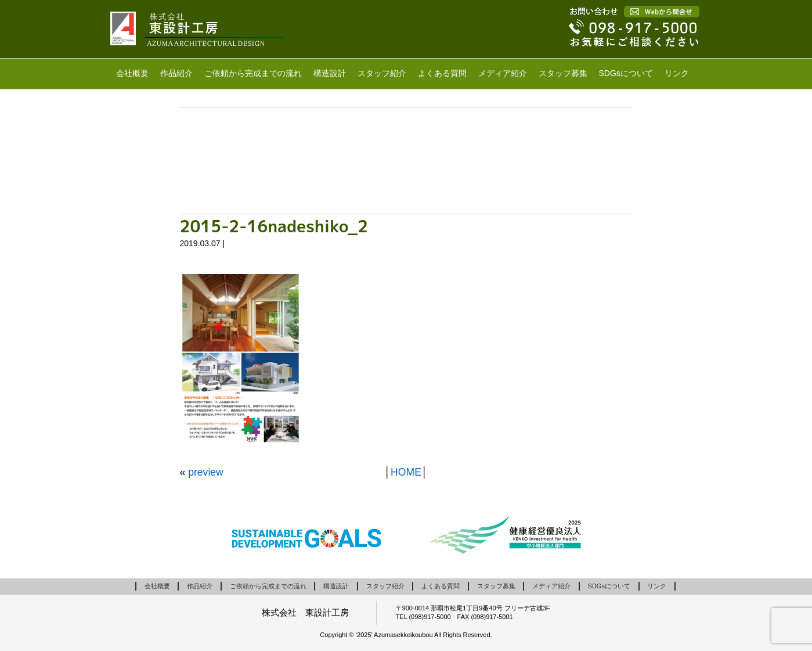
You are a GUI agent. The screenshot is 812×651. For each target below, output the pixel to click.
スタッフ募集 (563, 73)
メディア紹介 (503, 73)
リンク (677, 73)
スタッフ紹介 (382, 73)
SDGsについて (626, 73)
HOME (406, 472)
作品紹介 (176, 73)
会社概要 (132, 73)
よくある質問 (442, 73)
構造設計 (330, 73)
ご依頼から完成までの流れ (253, 73)
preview (206, 472)
